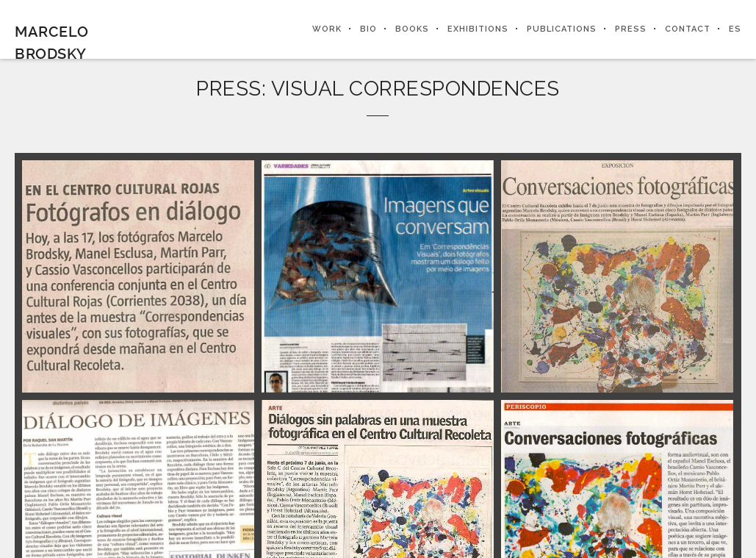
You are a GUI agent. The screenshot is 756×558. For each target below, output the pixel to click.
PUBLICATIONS (562, 29)
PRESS (631, 29)
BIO (368, 29)
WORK (327, 29)
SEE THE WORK (284, 293)
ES (735, 29)
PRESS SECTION (472, 293)
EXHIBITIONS (478, 29)
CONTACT (688, 29)
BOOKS (412, 29)
